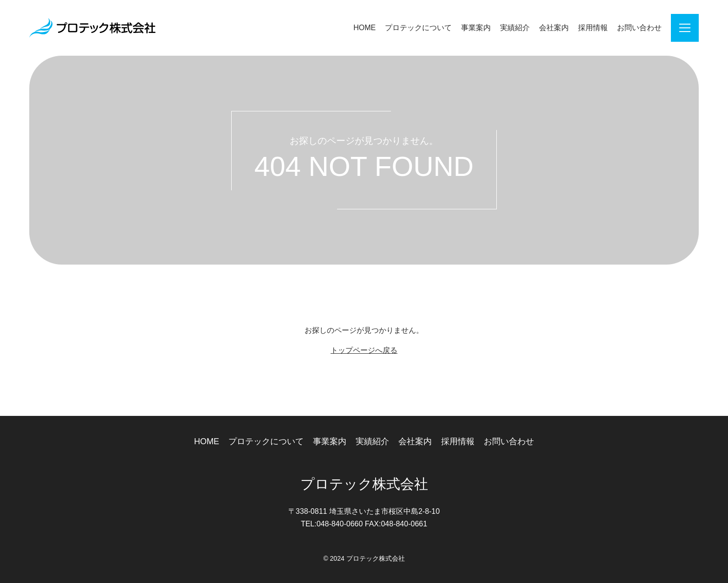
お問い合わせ (639, 28)
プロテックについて (418, 28)
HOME (364, 28)
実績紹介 (515, 28)
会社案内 (554, 28)
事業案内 (476, 28)
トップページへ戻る (364, 350)
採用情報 (593, 28)
